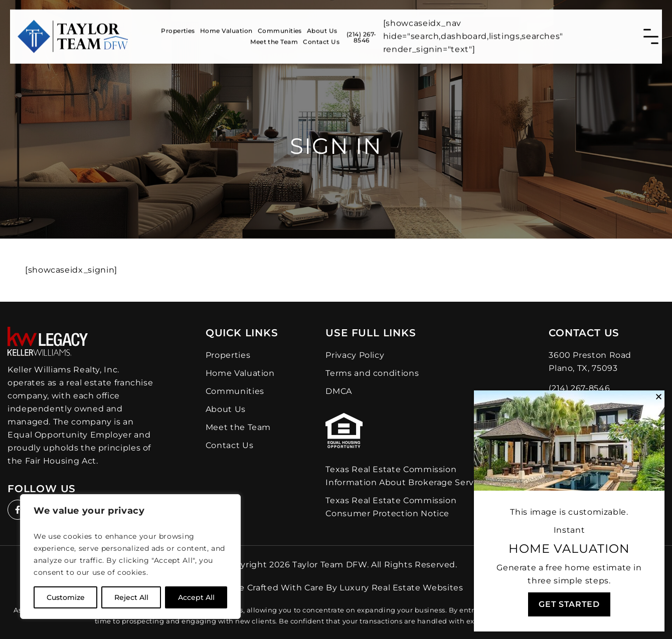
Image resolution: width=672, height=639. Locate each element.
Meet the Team (274, 38)
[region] (130, 557)
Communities (280, 27)
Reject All (131, 597)
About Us (322, 27)
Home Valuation (226, 27)
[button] (659, 397)
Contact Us (321, 38)
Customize (66, 597)
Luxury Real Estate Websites (401, 588)
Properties (178, 27)
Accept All (196, 597)
